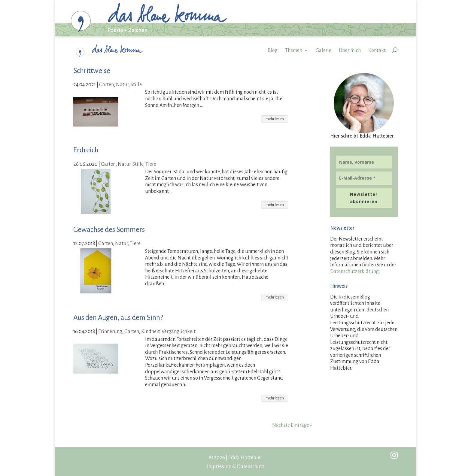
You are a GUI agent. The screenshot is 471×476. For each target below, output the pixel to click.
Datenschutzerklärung (354, 271)
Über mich (350, 50)
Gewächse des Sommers (109, 229)
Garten (106, 85)
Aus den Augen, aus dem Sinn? (118, 317)
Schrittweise (92, 71)
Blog (273, 50)
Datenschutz (251, 467)
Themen (294, 50)
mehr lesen (275, 119)
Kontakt (377, 50)
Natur (122, 85)
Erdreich (86, 150)
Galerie (324, 50)
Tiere (151, 164)
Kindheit (150, 332)
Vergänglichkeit (179, 332)
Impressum (219, 467)
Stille (136, 85)
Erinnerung (110, 332)
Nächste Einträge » (292, 425)
